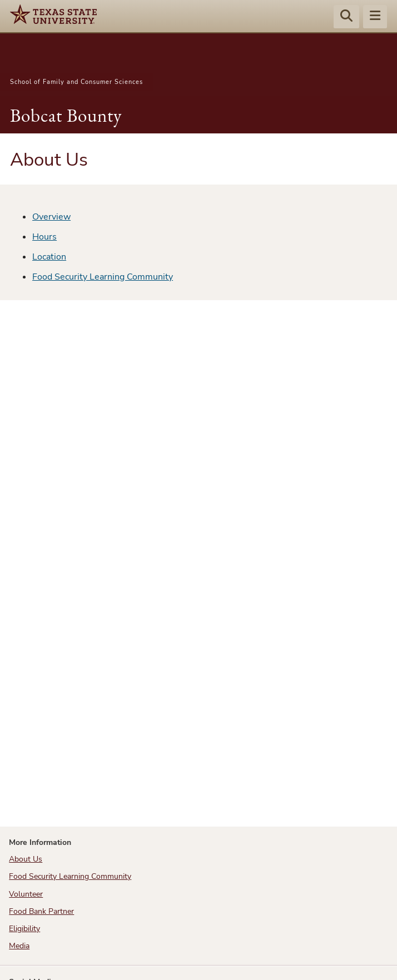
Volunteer (26, 894)
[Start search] (346, 17)
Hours (44, 237)
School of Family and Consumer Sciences (76, 82)
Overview (51, 217)
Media (19, 946)
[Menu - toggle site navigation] (375, 17)
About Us (26, 859)
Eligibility (24, 929)
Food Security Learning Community (103, 277)
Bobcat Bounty (66, 115)
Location (49, 257)
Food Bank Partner (41, 911)
